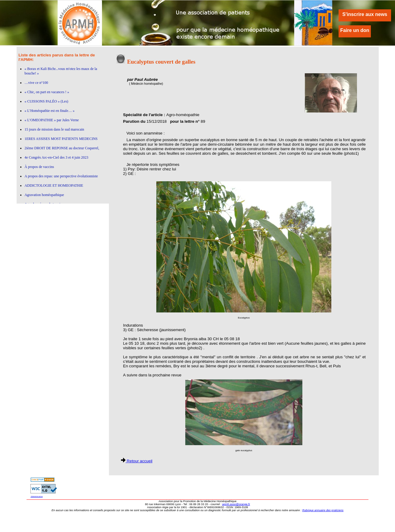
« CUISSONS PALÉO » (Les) (46, 101)
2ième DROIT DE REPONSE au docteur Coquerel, (62, 148)
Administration (37, 496)
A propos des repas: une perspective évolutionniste (61, 176)
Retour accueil (137, 461)
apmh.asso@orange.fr (236, 504)
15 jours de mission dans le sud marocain (54, 129)
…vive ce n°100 (36, 83)
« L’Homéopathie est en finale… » (49, 111)
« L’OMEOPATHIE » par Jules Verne (52, 120)
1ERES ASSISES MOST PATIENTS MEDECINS (61, 139)
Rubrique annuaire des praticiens (323, 510)
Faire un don (355, 30)
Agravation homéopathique (44, 195)
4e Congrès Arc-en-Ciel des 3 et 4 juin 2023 (56, 157)
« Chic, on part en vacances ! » (47, 92)
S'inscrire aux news (365, 14)
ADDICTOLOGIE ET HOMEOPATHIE (54, 185)
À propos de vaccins (39, 167)
